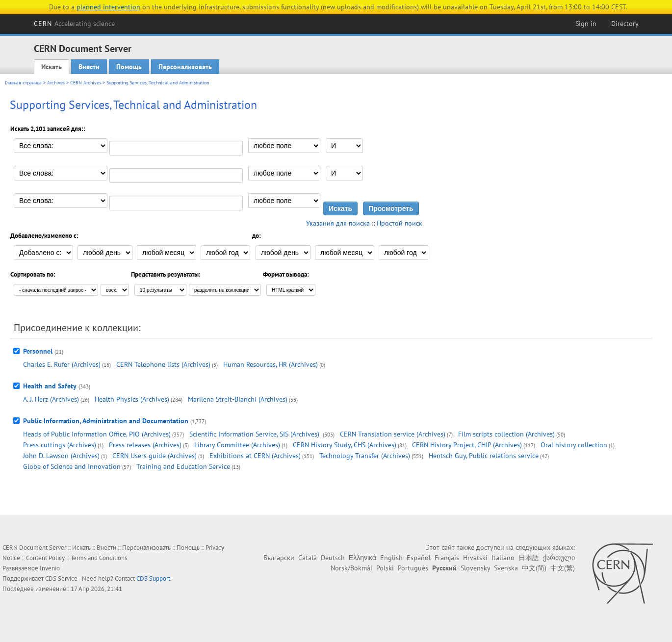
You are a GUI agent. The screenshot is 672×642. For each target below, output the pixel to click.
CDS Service (61, 578)
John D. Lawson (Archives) (61, 456)
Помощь (129, 67)
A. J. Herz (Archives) (51, 399)
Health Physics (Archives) (132, 399)
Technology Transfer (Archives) (365, 456)
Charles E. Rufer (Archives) (62, 364)
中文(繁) (563, 568)
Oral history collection (574, 445)
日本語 (529, 558)
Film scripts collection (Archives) (506, 434)
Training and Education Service (183, 466)
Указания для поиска (338, 223)
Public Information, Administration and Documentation (106, 421)
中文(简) (534, 568)
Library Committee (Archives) (237, 445)
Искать (52, 67)
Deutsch (333, 558)
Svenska (506, 568)
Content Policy (45, 558)
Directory (625, 24)
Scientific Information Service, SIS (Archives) (255, 434)
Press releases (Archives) (145, 445)
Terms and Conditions (99, 558)
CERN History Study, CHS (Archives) (345, 445)
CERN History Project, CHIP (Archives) (467, 445)
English (391, 558)
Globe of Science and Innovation (72, 466)
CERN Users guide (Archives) (155, 456)
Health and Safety (50, 386)
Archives (56, 83)
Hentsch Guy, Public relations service (484, 456)
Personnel (38, 351)
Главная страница (23, 83)
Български (279, 558)
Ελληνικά (362, 558)
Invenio (50, 568)
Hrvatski (475, 558)
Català (308, 558)
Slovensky (475, 568)
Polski (385, 568)
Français (447, 558)
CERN (75, 24)
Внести (89, 67)
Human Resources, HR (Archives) (271, 364)
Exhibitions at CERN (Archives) (255, 456)
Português (413, 568)
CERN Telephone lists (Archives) (163, 364)
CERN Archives (86, 83)
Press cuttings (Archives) (60, 445)
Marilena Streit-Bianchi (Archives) (238, 399)
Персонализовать (185, 67)
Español (419, 558)
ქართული (559, 558)
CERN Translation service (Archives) (393, 434)
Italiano (503, 558)
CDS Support (153, 578)
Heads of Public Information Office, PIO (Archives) (97, 434)
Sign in (586, 24)
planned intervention (108, 7)
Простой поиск (400, 223)
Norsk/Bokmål (351, 568)
